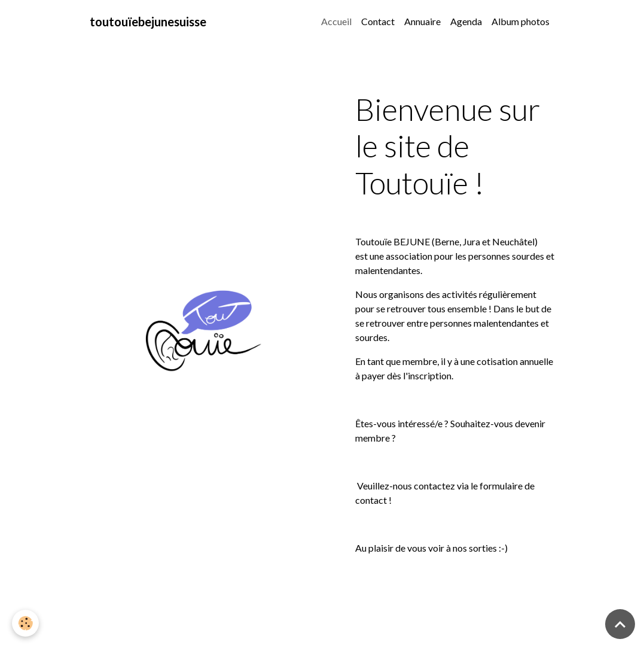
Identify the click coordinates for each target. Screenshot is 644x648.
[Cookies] (25, 623)
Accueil (336, 21)
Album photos (521, 21)
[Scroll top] (620, 624)
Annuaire (422, 21)
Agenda (466, 21)
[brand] (148, 22)
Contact (378, 21)
